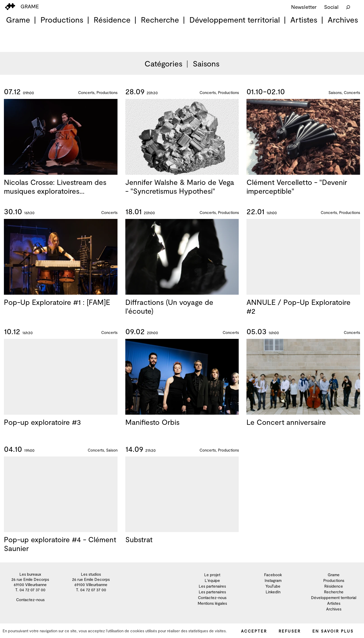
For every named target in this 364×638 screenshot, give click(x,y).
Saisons (206, 63)
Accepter (254, 631)
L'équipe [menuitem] (212, 580)
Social (331, 7)
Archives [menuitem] (343, 19)
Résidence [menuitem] (112, 19)
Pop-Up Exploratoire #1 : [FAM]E (57, 308)
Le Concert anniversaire (286, 428)
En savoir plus (333, 631)
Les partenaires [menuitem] (212, 586)
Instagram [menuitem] (273, 580)
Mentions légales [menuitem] (212, 603)
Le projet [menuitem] (212, 575)
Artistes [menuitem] (304, 19)
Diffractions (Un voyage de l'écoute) (169, 313)
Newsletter (304, 7)
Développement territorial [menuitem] (235, 19)
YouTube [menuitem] (273, 586)
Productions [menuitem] (62, 19)
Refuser (290, 631)
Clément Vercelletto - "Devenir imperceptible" (297, 192)
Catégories (163, 63)
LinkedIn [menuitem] (273, 592)
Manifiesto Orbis (152, 428)
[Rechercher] (348, 7)
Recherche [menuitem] (160, 19)
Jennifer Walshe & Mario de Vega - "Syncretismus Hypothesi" (180, 187)
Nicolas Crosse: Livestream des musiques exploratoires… (55, 187)
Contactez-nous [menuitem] (30, 600)
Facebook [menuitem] (273, 575)
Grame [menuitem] (18, 19)
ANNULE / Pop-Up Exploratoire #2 (298, 320)
